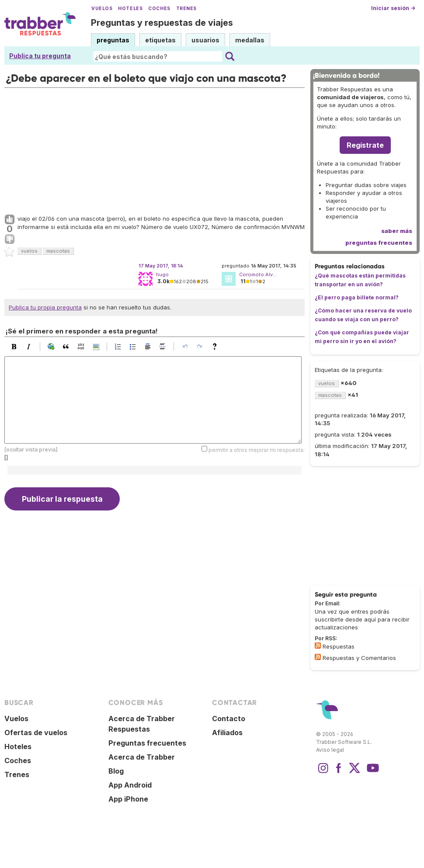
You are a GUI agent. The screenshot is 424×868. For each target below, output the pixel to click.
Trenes (186, 9)
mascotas (58, 251)
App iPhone (128, 799)
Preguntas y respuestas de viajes (162, 23)
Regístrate (365, 145)
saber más (397, 231)
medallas (250, 40)
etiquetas (160, 40)
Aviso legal (330, 750)
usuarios (205, 40)
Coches (159, 9)
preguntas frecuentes (379, 243)
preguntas (113, 40)
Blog (116, 771)
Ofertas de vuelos (36, 733)
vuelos (29, 251)
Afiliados (227, 733)
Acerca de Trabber (142, 757)
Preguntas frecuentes (147, 743)
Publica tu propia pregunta (45, 307)
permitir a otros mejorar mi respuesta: (257, 450)
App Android (130, 785)
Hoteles (130, 9)
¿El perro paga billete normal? (357, 297)
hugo (162, 274)
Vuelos (102, 9)
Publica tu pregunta (40, 56)
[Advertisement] (155, 149)
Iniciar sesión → (393, 8)
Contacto (229, 719)
